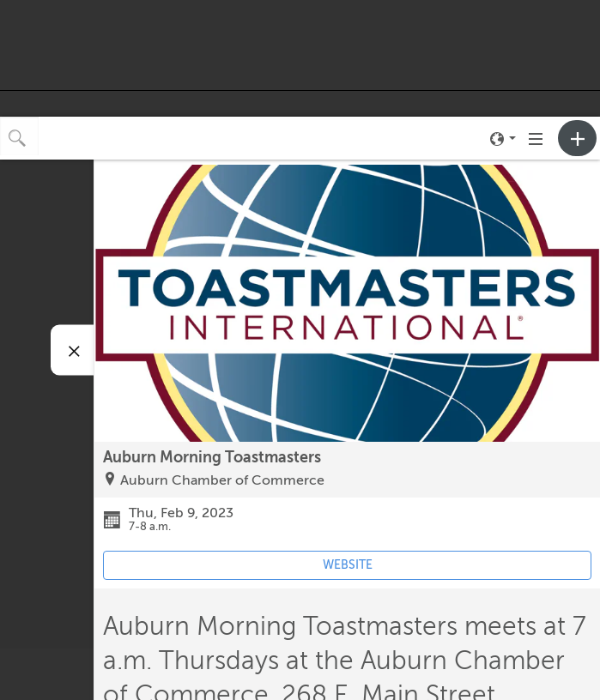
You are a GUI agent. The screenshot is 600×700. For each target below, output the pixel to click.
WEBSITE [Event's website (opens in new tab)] (348, 565)
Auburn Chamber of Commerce (222, 480)
